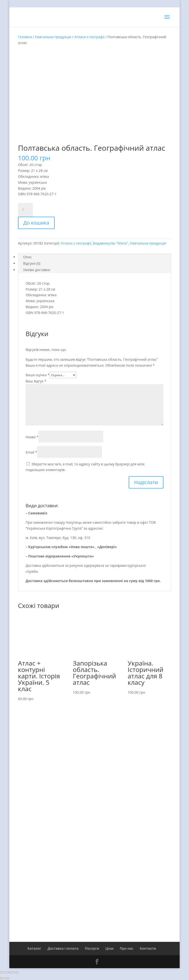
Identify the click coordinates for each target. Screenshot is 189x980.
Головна (25, 37)
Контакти (148, 948)
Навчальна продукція (53, 37)
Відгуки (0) (32, 263)
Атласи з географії (89, 37)
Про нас (127, 948)
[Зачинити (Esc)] (2, 972)
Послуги (92, 948)
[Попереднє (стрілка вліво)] (2, 978)
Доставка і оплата (63, 948)
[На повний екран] (12, 972)
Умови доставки (37, 270)
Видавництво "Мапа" (110, 243)
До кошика (36, 223)
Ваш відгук (36, 381)
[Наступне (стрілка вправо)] (7, 978)
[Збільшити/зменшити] (16, 972)
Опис (27, 257)
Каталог (34, 948)
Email (31, 452)
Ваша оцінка (38, 375)
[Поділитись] (7, 972)
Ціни (109, 948)
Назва (32, 437)
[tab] (94, 257)
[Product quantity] (25, 210)
